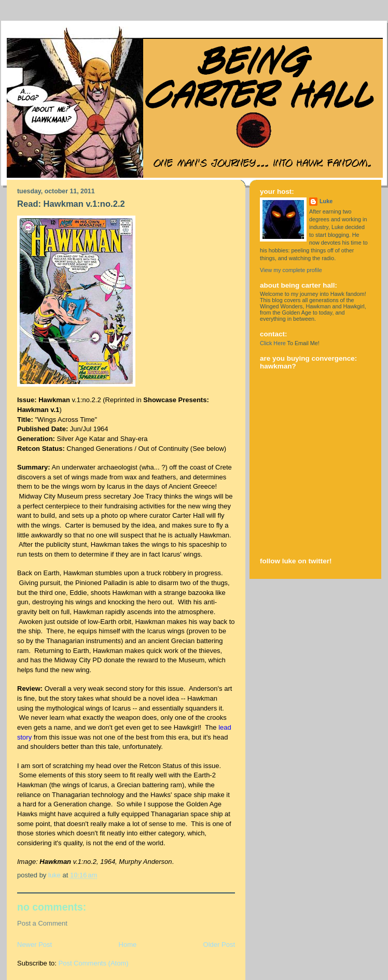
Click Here (273, 343)
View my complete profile (291, 270)
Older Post (219, 945)
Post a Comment (42, 923)
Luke (326, 201)
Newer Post (34, 945)
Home (128, 945)
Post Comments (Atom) (94, 963)
